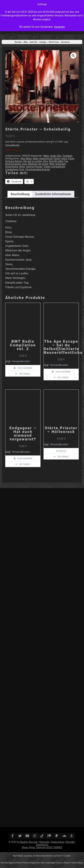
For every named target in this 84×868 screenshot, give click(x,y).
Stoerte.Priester (34, 167)
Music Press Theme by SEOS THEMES (42, 847)
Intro (45, 161)
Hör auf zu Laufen (33, 161)
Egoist (57, 159)
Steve (22, 167)
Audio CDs (34, 42)
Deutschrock (46, 159)
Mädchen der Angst (38, 164)
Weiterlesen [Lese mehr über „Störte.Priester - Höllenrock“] (61, 451)
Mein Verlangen (58, 164)
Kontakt (70, 842)
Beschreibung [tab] (20, 194)
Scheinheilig (12, 167)
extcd (64, 159)
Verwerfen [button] (59, 27)
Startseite (18, 42)
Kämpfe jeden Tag (58, 161)
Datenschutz (58, 842)
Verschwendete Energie (38, 169)
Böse (36, 159)
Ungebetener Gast (15, 169)
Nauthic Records (29, 842)
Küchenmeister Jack (16, 164)
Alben (26, 42)
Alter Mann (26, 159)
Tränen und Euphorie (54, 167)
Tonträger (43, 42)
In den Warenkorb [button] (25, 368)
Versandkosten (12, 145)
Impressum (42, 845)
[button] (73, 56)
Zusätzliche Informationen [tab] (53, 194)
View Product (25, 374)
